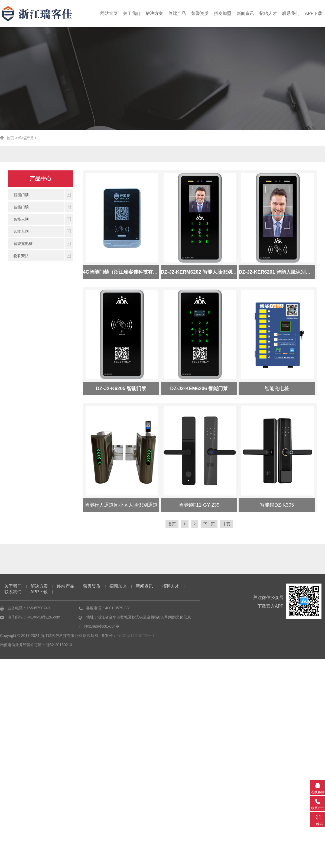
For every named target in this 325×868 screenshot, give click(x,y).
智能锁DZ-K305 (277, 505)
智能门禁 (21, 195)
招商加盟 (227, 13)
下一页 (209, 524)
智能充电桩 (23, 244)
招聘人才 (271, 13)
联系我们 (292, 13)
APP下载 (314, 13)
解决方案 (162, 13)
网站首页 (119, 13)
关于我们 (140, 13)
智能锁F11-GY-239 (199, 505)
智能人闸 (21, 219)
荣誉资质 (206, 13)
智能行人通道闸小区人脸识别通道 (121, 505)
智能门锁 (21, 207)
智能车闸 (21, 231)
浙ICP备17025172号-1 (135, 636)
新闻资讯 (249, 13)
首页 (10, 138)
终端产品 (184, 13)
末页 (226, 524)
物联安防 (21, 256)
